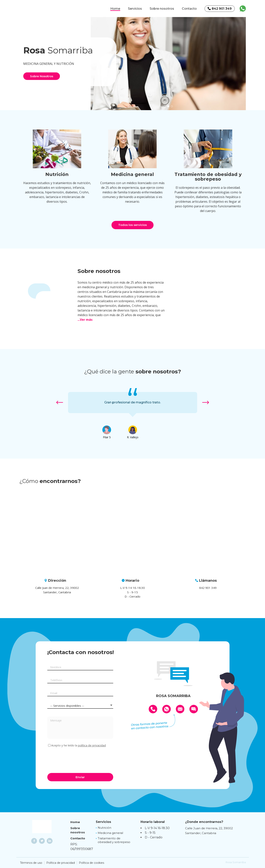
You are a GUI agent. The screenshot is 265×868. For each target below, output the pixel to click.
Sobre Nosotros (42, 76)
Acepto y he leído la (79, 745)
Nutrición (104, 828)
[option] (168, 62)
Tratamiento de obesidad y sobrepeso (114, 840)
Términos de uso (31, 863)
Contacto (189, 9)
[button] (165, 106)
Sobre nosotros (162, 9)
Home (115, 9)
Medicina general (110, 833)
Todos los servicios (132, 225)
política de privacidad (92, 745)
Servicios (135, 9)
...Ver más (85, 320)
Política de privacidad (61, 863)
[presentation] (77, 760)
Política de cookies (91, 863)
